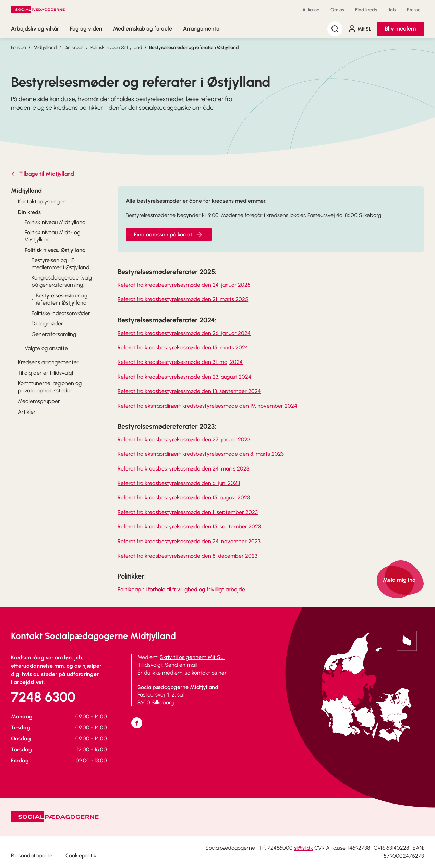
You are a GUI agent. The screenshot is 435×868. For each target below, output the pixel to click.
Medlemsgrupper (39, 401)
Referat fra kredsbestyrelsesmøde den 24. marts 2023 (183, 469)
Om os (337, 10)
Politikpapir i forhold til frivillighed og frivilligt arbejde (181, 589)
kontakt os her (209, 673)
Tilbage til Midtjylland (43, 174)
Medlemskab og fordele (143, 29)
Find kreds (366, 10)
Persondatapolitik (32, 855)
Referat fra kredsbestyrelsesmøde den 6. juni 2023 (179, 483)
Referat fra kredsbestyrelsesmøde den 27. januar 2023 (184, 439)
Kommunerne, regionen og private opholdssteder (50, 387)
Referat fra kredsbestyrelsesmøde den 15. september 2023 (189, 527)
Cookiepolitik (81, 855)
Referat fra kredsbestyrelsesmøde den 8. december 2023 (188, 556)
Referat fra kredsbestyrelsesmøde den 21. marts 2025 (183, 299)
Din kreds (74, 47)
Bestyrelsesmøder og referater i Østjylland (194, 47)
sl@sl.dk (304, 848)
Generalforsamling (54, 334)
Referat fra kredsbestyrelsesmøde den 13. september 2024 (189, 391)
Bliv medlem (400, 29)
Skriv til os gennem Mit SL (192, 657)
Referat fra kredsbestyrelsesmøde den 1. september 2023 (188, 512)
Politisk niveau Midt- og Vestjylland (52, 236)
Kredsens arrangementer (48, 362)
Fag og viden (86, 29)
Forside (19, 47)
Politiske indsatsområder (61, 313)
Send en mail (181, 665)
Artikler (27, 412)
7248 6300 (43, 697)
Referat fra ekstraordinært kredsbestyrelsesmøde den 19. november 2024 (207, 406)
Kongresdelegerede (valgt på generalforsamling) (63, 281)
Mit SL (360, 29)
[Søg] (335, 29)
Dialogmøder (47, 324)
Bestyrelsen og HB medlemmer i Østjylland (61, 264)
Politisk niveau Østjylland (116, 47)
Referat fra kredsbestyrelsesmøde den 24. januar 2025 (184, 285)
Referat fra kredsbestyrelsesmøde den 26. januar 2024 (184, 333)
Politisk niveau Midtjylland (55, 222)
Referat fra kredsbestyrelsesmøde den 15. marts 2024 (183, 348)
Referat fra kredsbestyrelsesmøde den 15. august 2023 (184, 497)
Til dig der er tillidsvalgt (46, 373)
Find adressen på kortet (169, 235)
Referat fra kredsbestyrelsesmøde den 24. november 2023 (189, 541)
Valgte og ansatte (46, 348)
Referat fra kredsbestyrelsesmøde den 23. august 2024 (184, 377)
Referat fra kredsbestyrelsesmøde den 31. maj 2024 (180, 362)
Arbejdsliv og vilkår (35, 29)
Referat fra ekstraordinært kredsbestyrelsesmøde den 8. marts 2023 (201, 454)
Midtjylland (45, 47)
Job (392, 10)
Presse (414, 10)
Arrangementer (202, 29)
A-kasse (311, 10)
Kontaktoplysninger (41, 201)
